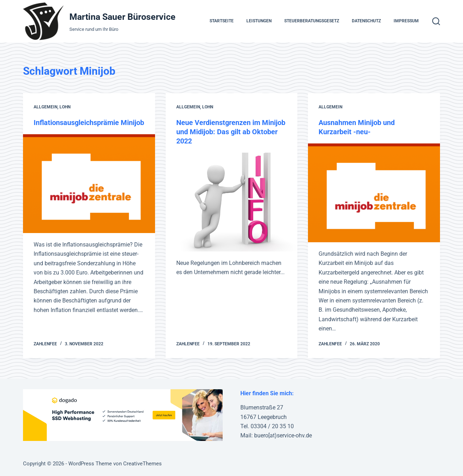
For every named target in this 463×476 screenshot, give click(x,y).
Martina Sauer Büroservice (122, 17)
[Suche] (436, 21)
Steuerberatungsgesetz (312, 21)
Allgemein (45, 107)
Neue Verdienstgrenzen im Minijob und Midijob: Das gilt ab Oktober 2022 (231, 132)
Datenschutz (366, 21)
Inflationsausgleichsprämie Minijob (89, 123)
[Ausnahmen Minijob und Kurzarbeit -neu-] (374, 193)
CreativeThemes (142, 464)
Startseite (222, 21)
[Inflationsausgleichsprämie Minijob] (89, 184)
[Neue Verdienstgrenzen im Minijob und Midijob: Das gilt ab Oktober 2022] (232, 202)
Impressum (406, 21)
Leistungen (259, 21)
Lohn (65, 107)
